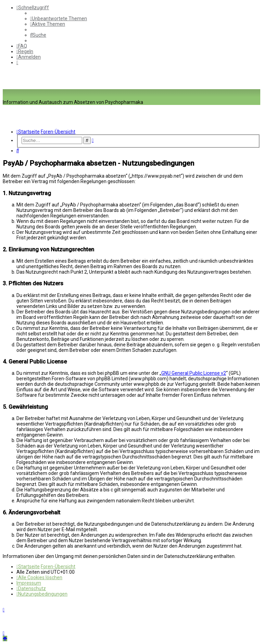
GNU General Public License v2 (194, 373)
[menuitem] (59, 19)
